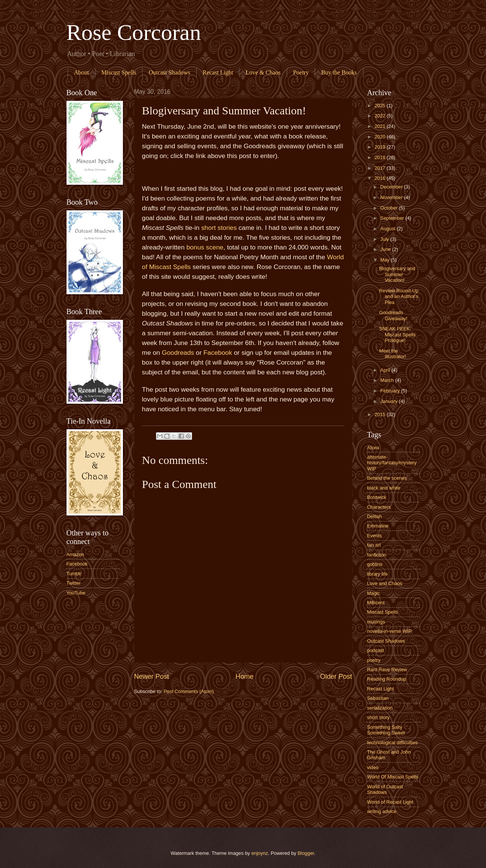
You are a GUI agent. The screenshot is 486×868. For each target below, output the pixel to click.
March (388, 380)
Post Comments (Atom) (189, 691)
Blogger (306, 853)
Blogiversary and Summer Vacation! (397, 274)
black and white (384, 488)
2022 (380, 116)
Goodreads (178, 353)
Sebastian (378, 698)
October (390, 208)
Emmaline (378, 526)
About (82, 72)
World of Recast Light (390, 802)
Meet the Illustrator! (393, 354)
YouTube (76, 593)
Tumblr (74, 574)
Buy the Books (339, 72)
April (386, 370)
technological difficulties (393, 743)
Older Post (336, 676)
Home (244, 676)
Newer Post (152, 676)
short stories (219, 228)
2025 (380, 106)
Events (375, 536)
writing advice (382, 811)
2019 (380, 147)
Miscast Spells (119, 72)
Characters (379, 507)
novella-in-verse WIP (390, 631)
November (392, 197)
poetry (374, 660)
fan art (374, 545)
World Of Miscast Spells (393, 777)
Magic (374, 593)
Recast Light (218, 72)
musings (376, 622)
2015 (380, 414)
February (391, 391)
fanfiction (377, 555)
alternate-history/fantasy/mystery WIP (392, 463)
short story (379, 717)
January (390, 401)
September (393, 218)
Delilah (375, 516)
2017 (380, 168)
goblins (375, 564)
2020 (380, 137)
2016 (380, 178)
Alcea (373, 448)
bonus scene (205, 247)
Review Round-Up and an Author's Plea (399, 296)
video (373, 767)
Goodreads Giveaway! (393, 315)
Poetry (301, 72)
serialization (380, 708)
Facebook (218, 353)
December (392, 187)
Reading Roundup (387, 679)
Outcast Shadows (169, 72)
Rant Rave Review (387, 670)
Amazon (75, 554)
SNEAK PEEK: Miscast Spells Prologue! (397, 334)
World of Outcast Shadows (385, 789)
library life (378, 574)
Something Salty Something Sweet (386, 730)
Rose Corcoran (134, 32)
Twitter (74, 583)
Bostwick (377, 497)
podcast (376, 650)
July (385, 239)
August (389, 229)
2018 (380, 157)
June (386, 249)
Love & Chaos (263, 72)
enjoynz (260, 853)
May (386, 260)
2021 (380, 126)
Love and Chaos (385, 583)
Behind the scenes (387, 478)
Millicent (376, 603)
